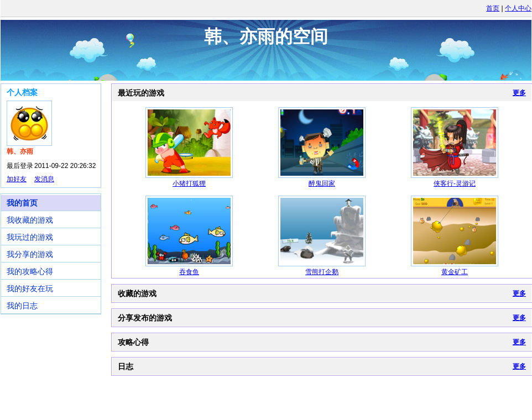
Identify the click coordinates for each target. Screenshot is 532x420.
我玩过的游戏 (30, 237)
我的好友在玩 (30, 288)
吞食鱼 (189, 272)
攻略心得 (133, 342)
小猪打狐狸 (189, 183)
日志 (126, 366)
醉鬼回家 (322, 183)
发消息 (44, 179)
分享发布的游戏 (145, 318)
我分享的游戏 (30, 254)
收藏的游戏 (137, 293)
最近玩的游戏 (141, 93)
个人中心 (518, 8)
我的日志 (22, 306)
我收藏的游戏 (30, 220)
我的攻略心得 (30, 271)
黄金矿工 (455, 272)
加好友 (17, 179)
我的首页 (22, 203)
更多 (519, 93)
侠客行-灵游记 (455, 183)
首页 (493, 8)
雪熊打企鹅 (322, 272)
